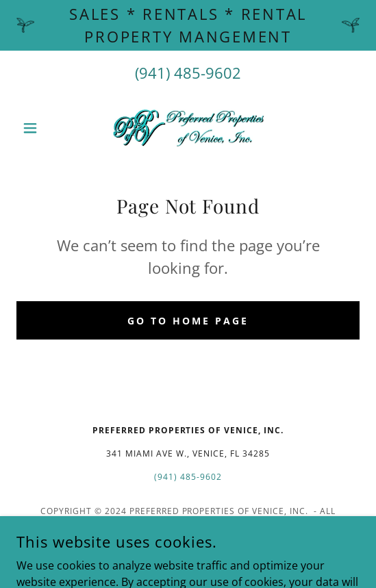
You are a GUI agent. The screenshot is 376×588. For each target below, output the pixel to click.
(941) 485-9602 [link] (188, 73)
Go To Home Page (188, 321)
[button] (42, 128)
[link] (188, 128)
